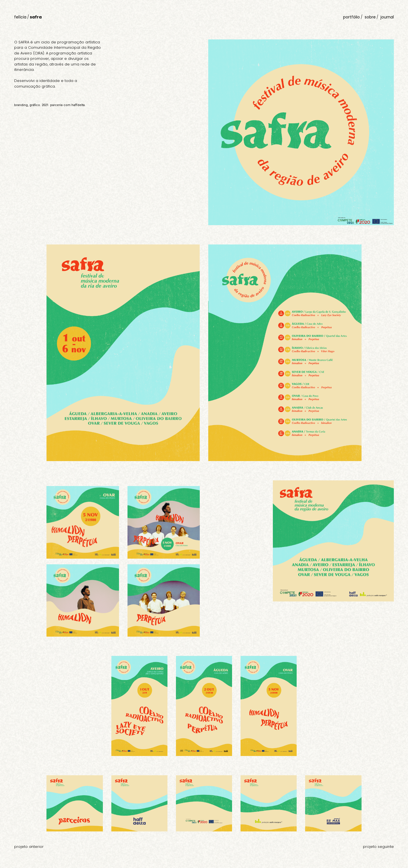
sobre (370, 17)
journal (387, 17)
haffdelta (78, 105)
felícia (20, 17)
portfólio (351, 17)
